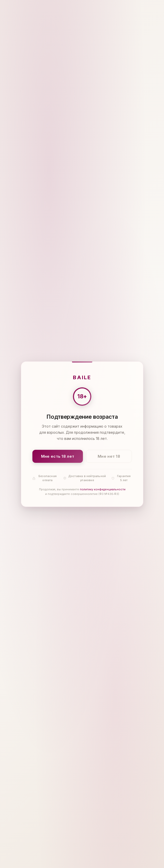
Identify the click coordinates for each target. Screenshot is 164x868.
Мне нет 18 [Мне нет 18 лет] (109, 456)
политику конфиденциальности (102, 489)
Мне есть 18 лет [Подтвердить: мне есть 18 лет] (58, 456)
